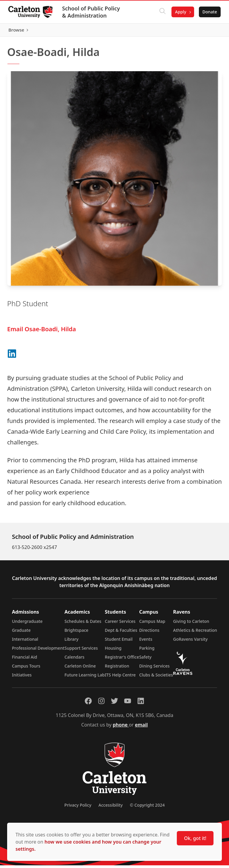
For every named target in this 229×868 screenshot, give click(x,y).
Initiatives (22, 678)
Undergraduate (27, 624)
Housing (113, 651)
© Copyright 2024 (147, 808)
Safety (146, 660)
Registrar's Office (122, 660)
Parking (147, 651)
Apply (180, 12)
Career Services (120, 624)
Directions (149, 633)
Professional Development (38, 651)
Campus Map (152, 624)
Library (71, 642)
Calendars (74, 660)
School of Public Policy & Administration (92, 12)
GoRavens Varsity (191, 642)
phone (121, 727)
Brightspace (76, 633)
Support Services (81, 651)
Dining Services (154, 669)
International (25, 642)
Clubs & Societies (156, 678)
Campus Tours (26, 669)
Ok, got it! (195, 838)
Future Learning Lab (85, 678)
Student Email (119, 642)
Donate (209, 12)
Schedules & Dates (83, 624)
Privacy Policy (78, 808)
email (141, 727)
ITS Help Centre (120, 678)
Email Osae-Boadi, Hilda (42, 332)
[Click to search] (161, 12)
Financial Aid (24, 660)
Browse (208, 31)
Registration (117, 669)
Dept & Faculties (121, 633)
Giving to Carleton (191, 624)
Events (146, 642)
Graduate (21, 633)
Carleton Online (80, 669)
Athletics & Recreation (195, 633)
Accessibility (110, 808)
